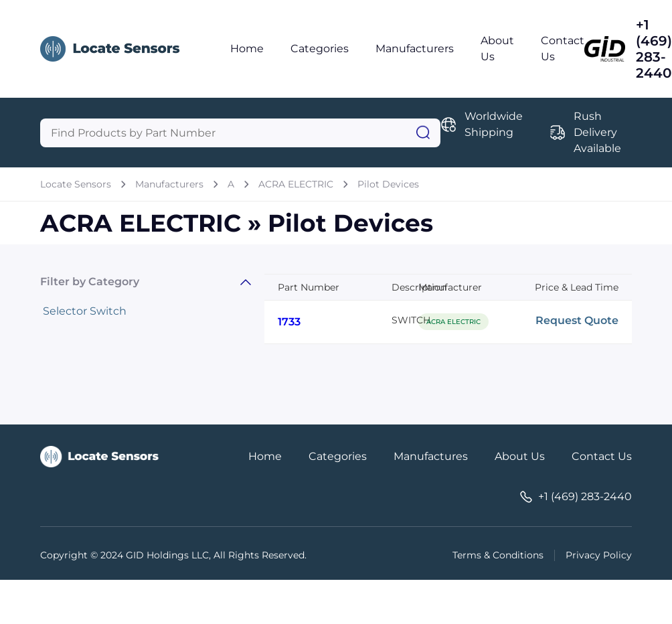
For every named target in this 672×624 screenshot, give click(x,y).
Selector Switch (85, 311)
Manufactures (431, 456)
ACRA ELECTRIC (296, 184)
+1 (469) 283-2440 (654, 49)
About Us (520, 456)
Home (247, 49)
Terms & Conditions (498, 555)
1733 (289, 322)
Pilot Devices (388, 184)
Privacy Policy (599, 555)
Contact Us (602, 456)
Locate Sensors (76, 184)
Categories (320, 49)
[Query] (240, 133)
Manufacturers (415, 49)
